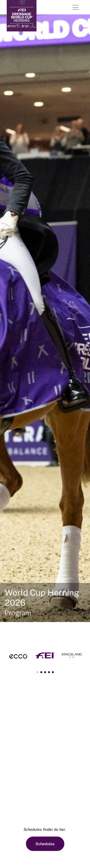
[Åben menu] (75, 7)
